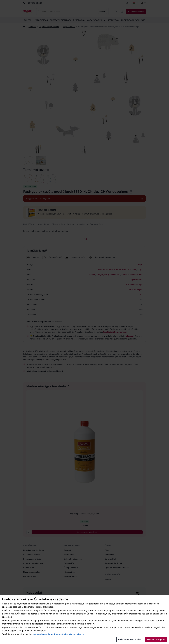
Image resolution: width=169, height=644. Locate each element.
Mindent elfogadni (156, 639)
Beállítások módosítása (130, 639)
